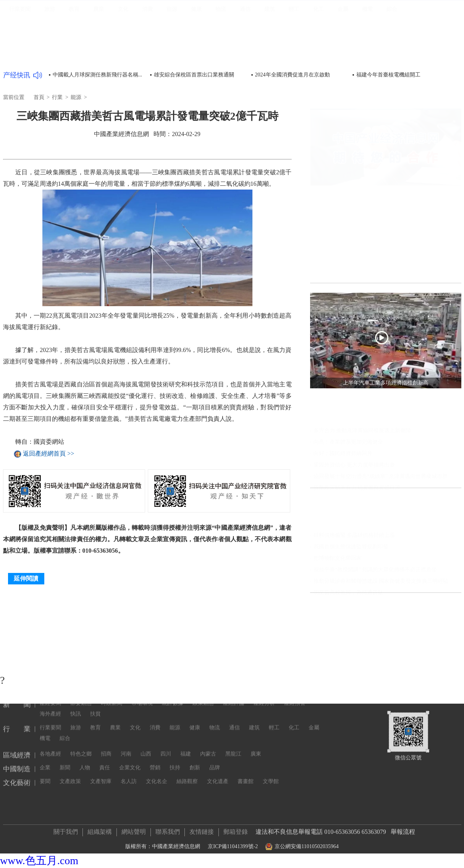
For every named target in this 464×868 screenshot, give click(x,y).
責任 (105, 731)
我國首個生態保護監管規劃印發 (351, 580)
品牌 (215, 731)
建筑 (270, 57)
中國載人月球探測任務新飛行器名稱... (98, 75)
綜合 (392, 57)
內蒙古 (208, 717)
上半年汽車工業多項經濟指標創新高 (362, 359)
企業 (45, 731)
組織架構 (100, 829)
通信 (245, 57)
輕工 (294, 57)
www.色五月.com (39, 861)
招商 (106, 717)
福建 (186, 717)
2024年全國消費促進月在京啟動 (293, 75)
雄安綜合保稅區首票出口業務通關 (194, 75)
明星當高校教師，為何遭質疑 (348, 626)
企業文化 (130, 731)
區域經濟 (386, 30)
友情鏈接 (202, 829)
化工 (318, 57)
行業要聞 (20, 57)
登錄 (452, 15)
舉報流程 (403, 829)
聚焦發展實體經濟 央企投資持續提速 (362, 394)
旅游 (50, 57)
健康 (196, 57)
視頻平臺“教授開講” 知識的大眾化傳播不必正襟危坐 (375, 603)
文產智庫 (101, 745)
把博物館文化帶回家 (338, 591)
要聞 (45, 745)
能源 (172, 57)
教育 (74, 57)
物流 (221, 57)
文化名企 (157, 745)
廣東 (256, 717)
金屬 (343, 57)
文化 (123, 57)
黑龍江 (233, 717)
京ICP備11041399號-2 (233, 844)
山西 (146, 717)
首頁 (327, 30)
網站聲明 (134, 829)
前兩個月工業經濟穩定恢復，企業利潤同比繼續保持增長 (386, 417)
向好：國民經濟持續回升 (343, 487)
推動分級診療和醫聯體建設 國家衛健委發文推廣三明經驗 (381, 614)
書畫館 (246, 745)
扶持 (175, 731)
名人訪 (129, 745)
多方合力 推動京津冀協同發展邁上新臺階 (362, 464)
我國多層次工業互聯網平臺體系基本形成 (367, 405)
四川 (166, 717)
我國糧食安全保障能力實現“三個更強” (364, 382)
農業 (99, 57)
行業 (362, 29)
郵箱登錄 (236, 829)
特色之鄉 (81, 717)
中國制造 (416, 30)
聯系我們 (168, 829)
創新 (195, 731)
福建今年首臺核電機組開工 (388, 75)
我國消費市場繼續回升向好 (351, 371)
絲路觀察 (187, 745)
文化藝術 (447, 30)
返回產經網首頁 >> (49, 454)
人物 (85, 731)
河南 (126, 717)
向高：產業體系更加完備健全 (348, 475)
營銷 (155, 731)
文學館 (271, 745)
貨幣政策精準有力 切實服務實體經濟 (357, 521)
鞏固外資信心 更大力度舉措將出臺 (354, 498)
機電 (367, 57)
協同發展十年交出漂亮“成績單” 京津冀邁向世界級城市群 (381, 510)
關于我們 (66, 829)
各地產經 (50, 717)
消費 (147, 57)
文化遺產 (218, 745)
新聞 (345, 30)
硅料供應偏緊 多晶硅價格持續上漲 (354, 569)
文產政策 (70, 745)
